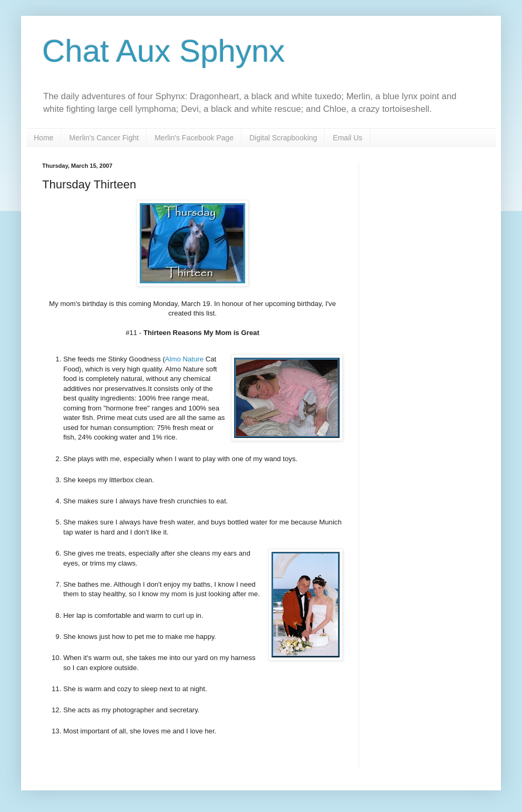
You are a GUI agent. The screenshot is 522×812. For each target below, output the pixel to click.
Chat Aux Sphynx (163, 51)
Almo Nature (184, 359)
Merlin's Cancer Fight (104, 138)
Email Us (347, 138)
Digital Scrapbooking (283, 138)
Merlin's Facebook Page (194, 138)
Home (43, 138)
